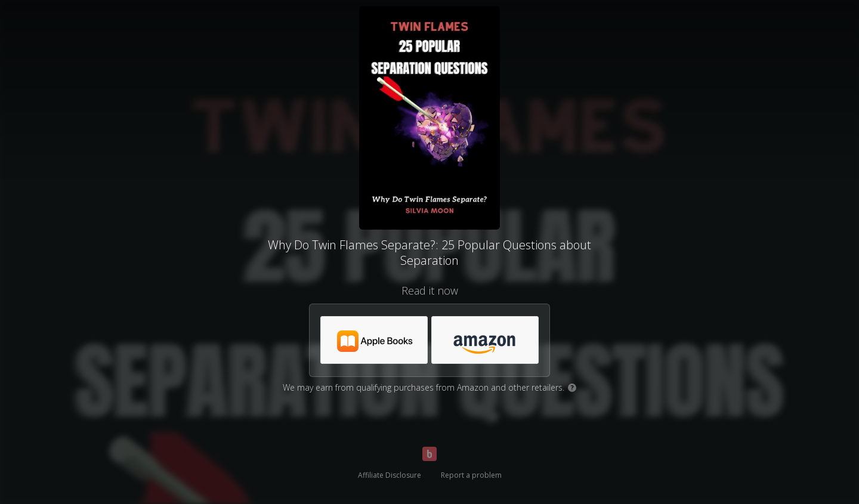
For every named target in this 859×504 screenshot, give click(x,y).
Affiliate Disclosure (390, 475)
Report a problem (471, 475)
